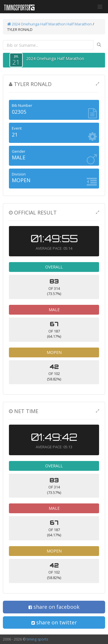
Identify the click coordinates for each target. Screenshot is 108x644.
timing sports (37, 639)
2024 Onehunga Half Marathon (36, 24)
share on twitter (54, 622)
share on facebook (54, 607)
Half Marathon (79, 24)
